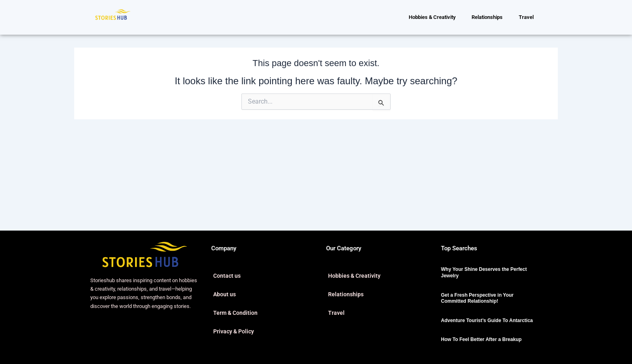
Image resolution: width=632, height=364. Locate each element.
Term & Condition (235, 313)
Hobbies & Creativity (432, 17)
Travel (526, 17)
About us (225, 294)
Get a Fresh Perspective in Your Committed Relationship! (477, 298)
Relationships (487, 17)
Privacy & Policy (234, 331)
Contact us (227, 276)
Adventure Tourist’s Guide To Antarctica (487, 320)
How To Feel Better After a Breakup (481, 339)
